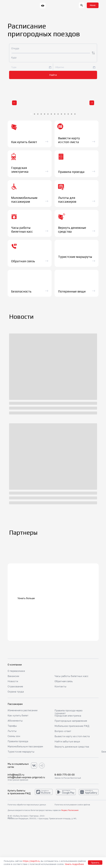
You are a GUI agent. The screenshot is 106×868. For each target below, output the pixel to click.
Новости (13, 681)
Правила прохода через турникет (68, 712)
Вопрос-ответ (63, 731)
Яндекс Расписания (70, 810)
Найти (53, 75)
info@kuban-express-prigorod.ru (26, 777)
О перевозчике (16, 671)
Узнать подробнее (74, 864)
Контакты (60, 686)
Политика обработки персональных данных (27, 805)
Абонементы (15, 721)
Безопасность (21, 291)
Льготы (12, 731)
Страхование (15, 686)
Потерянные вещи (72, 291)
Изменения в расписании (23, 710)
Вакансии (13, 676)
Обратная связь (64, 681)
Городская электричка (68, 716)
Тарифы (12, 726)
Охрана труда (16, 692)
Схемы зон (14, 736)
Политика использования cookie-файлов (72, 805)
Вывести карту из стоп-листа (72, 736)
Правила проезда (18, 741)
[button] (93, 5)
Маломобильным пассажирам (25, 746)
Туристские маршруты (21, 752)
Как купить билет (18, 715)
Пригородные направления (71, 721)
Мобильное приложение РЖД (72, 726)
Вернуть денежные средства (72, 747)
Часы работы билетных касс (71, 676)
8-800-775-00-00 (65, 775)
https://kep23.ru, (32, 861)
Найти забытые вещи (67, 741)
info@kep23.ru (16, 775)
